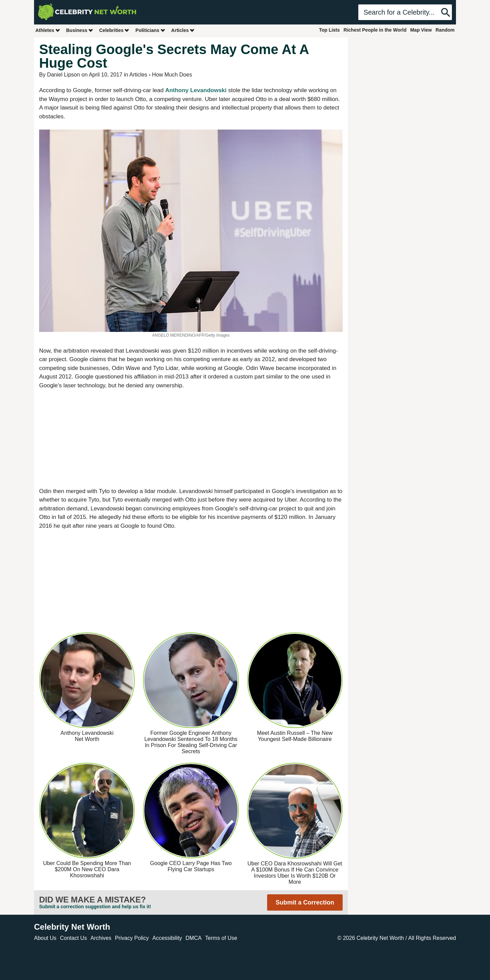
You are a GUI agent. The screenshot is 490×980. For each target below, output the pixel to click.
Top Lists (329, 30)
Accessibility (167, 938)
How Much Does (172, 75)
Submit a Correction (305, 902)
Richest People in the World (375, 30)
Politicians (150, 30)
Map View (421, 30)
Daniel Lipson (63, 75)
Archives (101, 938)
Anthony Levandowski (196, 90)
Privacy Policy (132, 938)
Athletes (48, 30)
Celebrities (114, 30)
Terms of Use (221, 938)
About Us (45, 938)
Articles (183, 30)
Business (80, 30)
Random (445, 30)
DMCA (193, 938)
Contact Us (73, 938)
